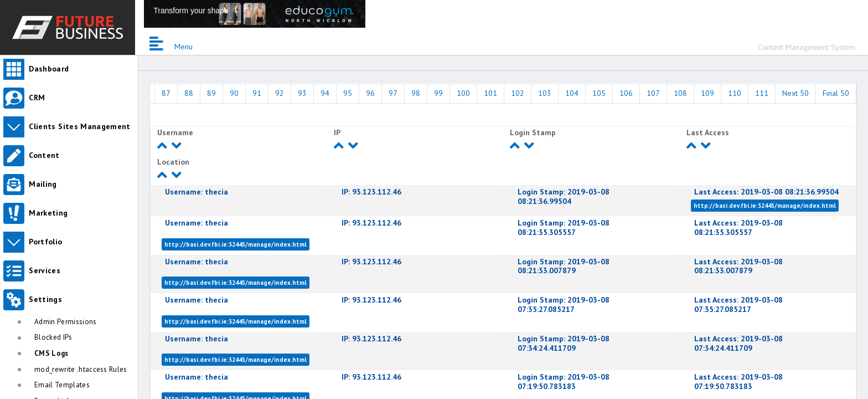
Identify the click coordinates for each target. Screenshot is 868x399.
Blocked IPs (53, 337)
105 (599, 93)
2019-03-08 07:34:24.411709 (564, 343)
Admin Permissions (66, 322)
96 (370, 93)
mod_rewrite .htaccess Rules (81, 369)
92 (280, 93)
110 (735, 93)
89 (211, 93)
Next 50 (795, 93)
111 (762, 93)
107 (653, 93)
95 (348, 93)
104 (572, 93)
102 (518, 93)
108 (680, 93)
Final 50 (836, 93)
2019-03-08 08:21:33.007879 (564, 266)
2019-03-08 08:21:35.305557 (564, 227)
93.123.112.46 (371, 192)
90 (234, 93)
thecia (197, 192)
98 (416, 93)
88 (189, 93)
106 (626, 93)
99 (438, 93)
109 (707, 93)
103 (545, 93)
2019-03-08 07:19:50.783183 (564, 382)
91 (257, 93)
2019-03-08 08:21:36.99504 (564, 196)
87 (166, 93)
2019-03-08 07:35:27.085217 (564, 305)
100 (463, 93)
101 (490, 93)
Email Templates (62, 385)
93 (302, 93)
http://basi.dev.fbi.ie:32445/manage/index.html (765, 206)
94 (325, 93)
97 (393, 93)
